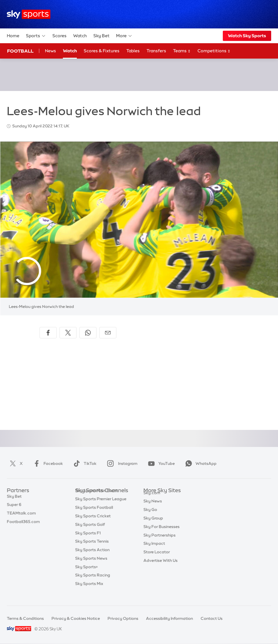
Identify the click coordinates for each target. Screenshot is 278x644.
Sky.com (152, 499)
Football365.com (23, 525)
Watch (80, 36)
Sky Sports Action (92, 558)
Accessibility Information (169, 618)
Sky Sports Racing (93, 584)
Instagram (121, 463)
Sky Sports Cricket (93, 525)
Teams (182, 51)
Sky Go (150, 516)
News (51, 51)
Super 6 (14, 508)
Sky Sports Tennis (92, 550)
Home (13, 36)
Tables (133, 51)
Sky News (153, 508)
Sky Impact (154, 550)
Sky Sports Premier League (101, 508)
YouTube (160, 463)
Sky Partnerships (159, 542)
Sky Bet (101, 36)
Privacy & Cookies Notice (76, 618)
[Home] (29, 14)
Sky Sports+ (87, 575)
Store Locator (157, 558)
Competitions (214, 51)
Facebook (47, 463)
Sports (36, 36)
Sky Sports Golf (90, 533)
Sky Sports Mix (89, 592)
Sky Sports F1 (88, 542)
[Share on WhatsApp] (88, 333)
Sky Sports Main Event (96, 499)
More (124, 36)
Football (20, 51)
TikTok (84, 463)
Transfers (156, 51)
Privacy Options (123, 618)
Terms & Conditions (25, 618)
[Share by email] (108, 333)
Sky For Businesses (161, 533)
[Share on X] (68, 333)
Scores (59, 36)
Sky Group (153, 525)
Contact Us (212, 618)
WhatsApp (200, 463)
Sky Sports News (91, 567)
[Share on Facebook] (48, 333)
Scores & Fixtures (102, 51)
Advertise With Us (160, 567)
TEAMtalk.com (21, 516)
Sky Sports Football (94, 516)
